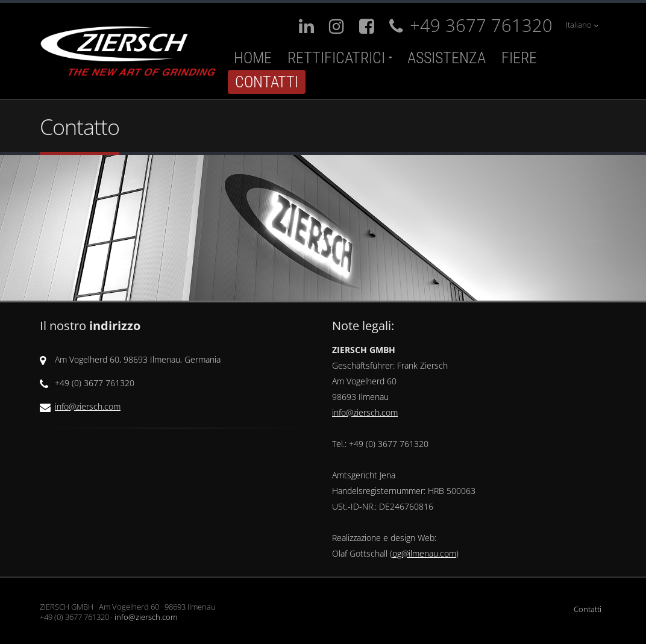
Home (253, 58)
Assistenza (447, 58)
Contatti (267, 82)
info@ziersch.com (88, 406)
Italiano (582, 25)
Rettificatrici (336, 58)
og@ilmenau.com (424, 553)
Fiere (519, 58)
